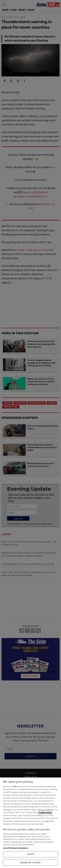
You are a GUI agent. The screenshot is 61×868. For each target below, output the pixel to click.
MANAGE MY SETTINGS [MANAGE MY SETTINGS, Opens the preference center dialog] (30, 863)
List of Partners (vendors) (15, 848)
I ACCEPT (31, 854)
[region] (30, 823)
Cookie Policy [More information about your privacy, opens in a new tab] (45, 812)
